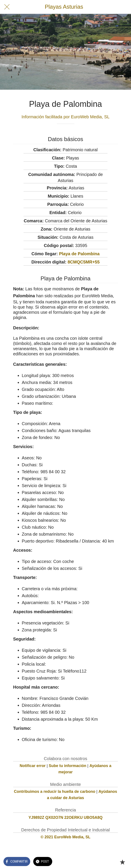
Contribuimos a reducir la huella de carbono (54, 792)
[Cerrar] (7, 7)
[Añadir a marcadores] (122, 862)
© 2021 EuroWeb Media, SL (65, 837)
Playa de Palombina (79, 254)
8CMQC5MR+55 (84, 262)
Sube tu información (68, 766)
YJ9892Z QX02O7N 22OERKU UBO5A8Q (65, 818)
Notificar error (33, 766)
